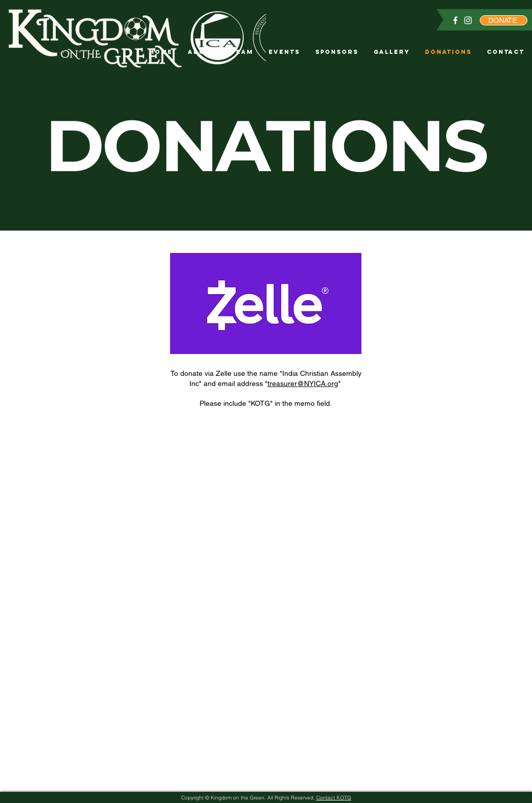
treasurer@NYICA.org (303, 383)
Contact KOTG (334, 798)
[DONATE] (504, 20)
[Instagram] (468, 20)
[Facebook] (455, 20)
